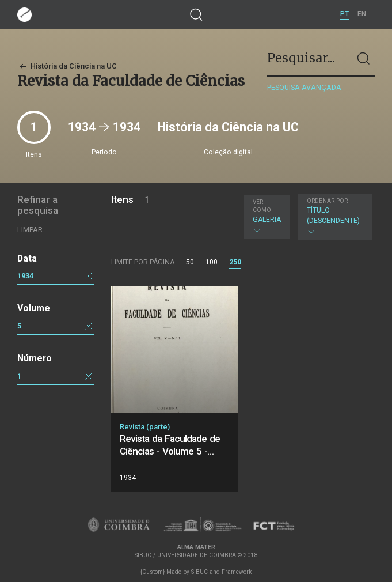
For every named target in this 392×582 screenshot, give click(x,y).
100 (212, 262)
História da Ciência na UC (67, 66)
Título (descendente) (334, 217)
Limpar (30, 230)
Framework (237, 572)
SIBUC (199, 572)
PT (345, 14)
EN (362, 14)
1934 (25, 276)
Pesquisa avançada (304, 87)
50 (190, 262)
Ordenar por (327, 201)
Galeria (267, 217)
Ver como (262, 206)
